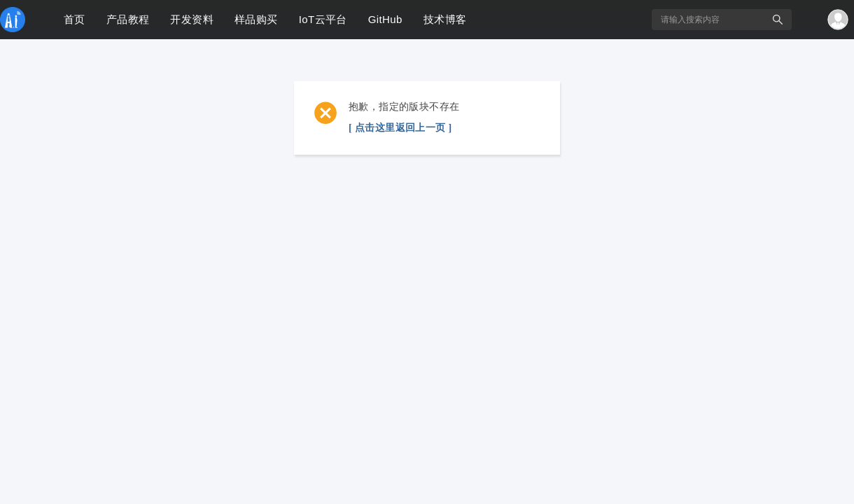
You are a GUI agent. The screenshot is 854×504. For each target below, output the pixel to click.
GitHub (385, 19)
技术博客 (445, 19)
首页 (75, 19)
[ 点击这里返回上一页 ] (400, 128)
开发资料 (192, 19)
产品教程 (128, 19)
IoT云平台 (323, 19)
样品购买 (256, 19)
